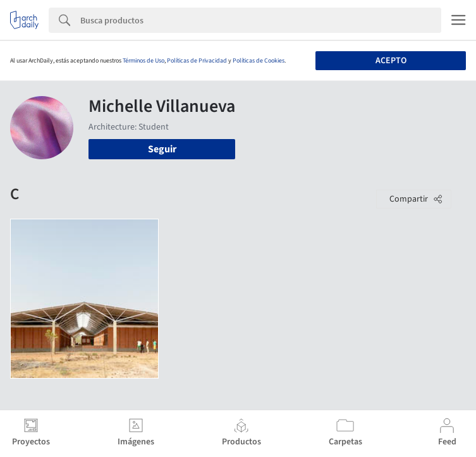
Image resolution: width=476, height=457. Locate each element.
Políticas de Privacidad (197, 61)
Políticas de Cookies (259, 61)
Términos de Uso (143, 61)
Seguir (162, 149)
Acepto (391, 61)
